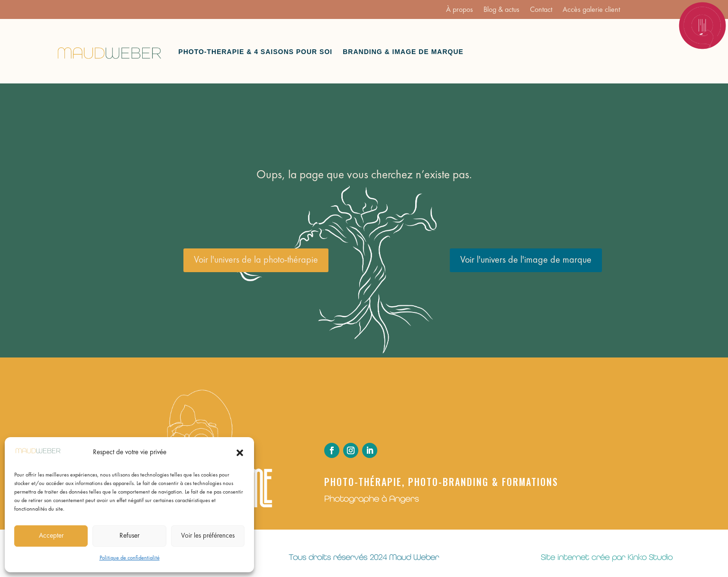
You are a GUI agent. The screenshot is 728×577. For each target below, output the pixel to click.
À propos (460, 10)
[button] (240, 453)
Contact (541, 10)
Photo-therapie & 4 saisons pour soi (255, 52)
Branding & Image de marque (403, 52)
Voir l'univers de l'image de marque (526, 260)
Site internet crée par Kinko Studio (607, 557)
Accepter (51, 536)
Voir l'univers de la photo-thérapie (256, 260)
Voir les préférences (208, 536)
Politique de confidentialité (130, 558)
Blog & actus (501, 10)
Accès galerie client (591, 10)
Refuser (129, 536)
